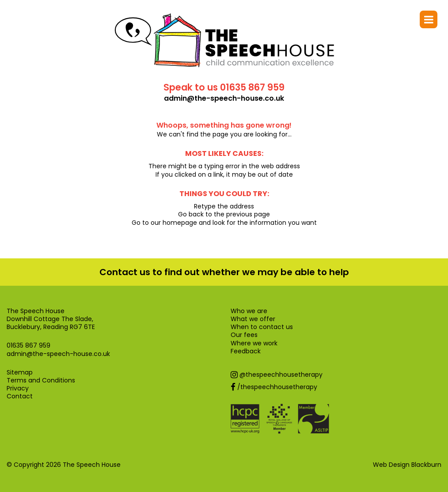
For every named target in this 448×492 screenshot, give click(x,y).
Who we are (249, 311)
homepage (180, 223)
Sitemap (20, 372)
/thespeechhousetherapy (274, 387)
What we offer (253, 319)
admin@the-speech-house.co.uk (224, 98)
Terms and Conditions (41, 380)
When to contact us (262, 327)
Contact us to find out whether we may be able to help (224, 272)
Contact (20, 396)
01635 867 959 (28, 345)
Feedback (246, 351)
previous (239, 214)
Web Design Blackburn (407, 465)
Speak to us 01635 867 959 (224, 87)
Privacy (18, 388)
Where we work (254, 343)
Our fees (244, 335)
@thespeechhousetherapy (277, 375)
